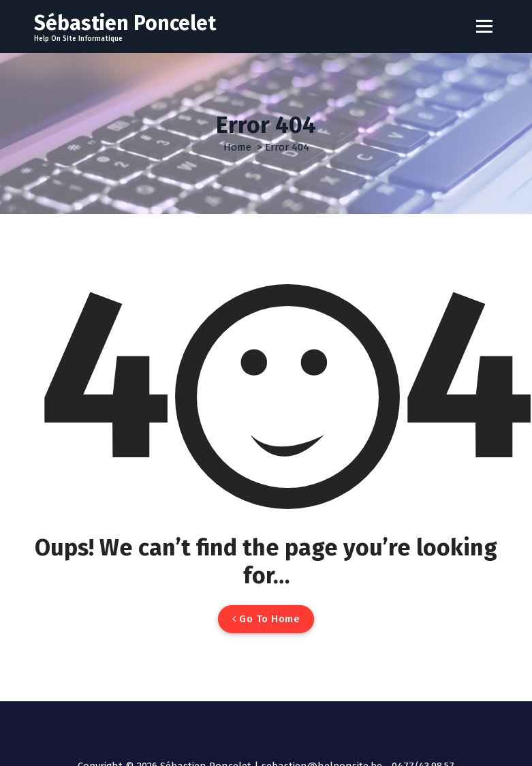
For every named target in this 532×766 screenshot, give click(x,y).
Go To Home (266, 619)
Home (237, 147)
